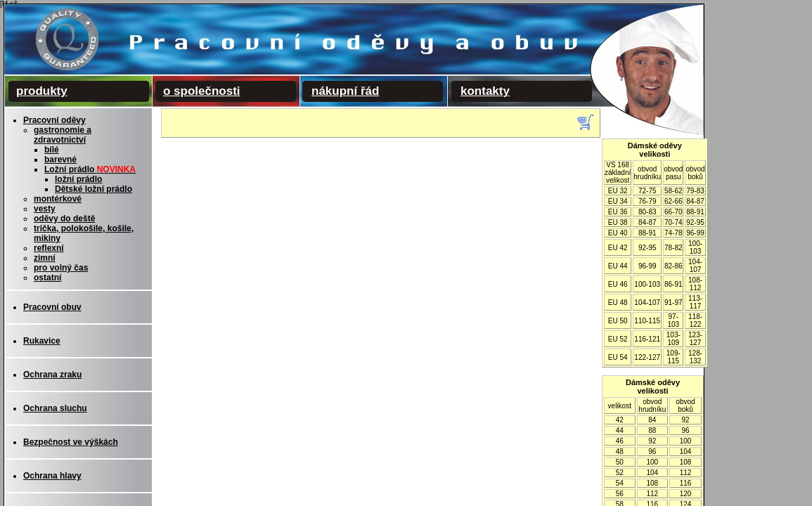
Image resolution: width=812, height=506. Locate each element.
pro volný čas (61, 268)
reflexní (49, 248)
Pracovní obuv (52, 307)
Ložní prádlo (90, 169)
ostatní (47, 278)
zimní (45, 258)
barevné (60, 160)
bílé (52, 150)
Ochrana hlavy (52, 476)
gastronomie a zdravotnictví (63, 135)
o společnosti (202, 91)
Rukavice (42, 341)
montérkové (58, 199)
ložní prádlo (78, 179)
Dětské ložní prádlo (94, 189)
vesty (45, 209)
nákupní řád (345, 91)
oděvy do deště (64, 219)
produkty (42, 91)
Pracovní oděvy (54, 120)
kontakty (485, 91)
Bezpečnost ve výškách (71, 442)
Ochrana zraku (52, 375)
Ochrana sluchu (55, 408)
